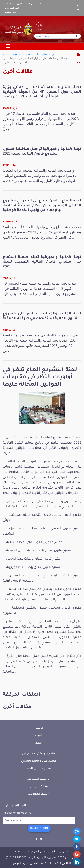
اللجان (39, 743)
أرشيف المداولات (13, 8)
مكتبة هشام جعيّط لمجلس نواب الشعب (24, 4)
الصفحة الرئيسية (12, 54)
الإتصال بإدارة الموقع (26, 863)
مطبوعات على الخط (39, 769)
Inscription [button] (39, 829)
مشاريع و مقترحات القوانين (39, 754)
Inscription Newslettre (17, 813)
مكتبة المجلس (39, 787)
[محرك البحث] (57, 36)
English (39, 25)
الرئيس (39, 728)
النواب (39, 736)
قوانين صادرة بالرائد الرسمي (39, 761)
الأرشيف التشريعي (39, 779)
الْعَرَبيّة (39, 21)
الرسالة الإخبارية (14, 806)
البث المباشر (11, 12)
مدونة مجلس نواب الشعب (41, 54)
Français (40, 30)
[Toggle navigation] (8, 46)
